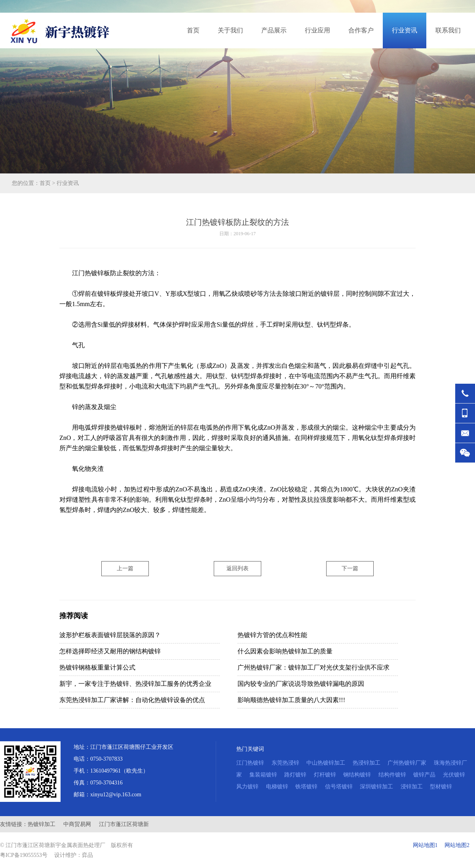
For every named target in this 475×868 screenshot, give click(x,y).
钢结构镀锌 (357, 775)
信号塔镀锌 (339, 787)
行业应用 (317, 30)
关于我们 (230, 30)
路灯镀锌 (295, 775)
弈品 (87, 855)
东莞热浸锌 (285, 763)
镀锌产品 (424, 775)
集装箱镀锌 (263, 775)
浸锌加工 (412, 787)
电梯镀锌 (277, 787)
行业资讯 (405, 30)
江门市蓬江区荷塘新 (124, 824)
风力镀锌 (247, 787)
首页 (193, 30)
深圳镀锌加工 (376, 787)
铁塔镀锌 (306, 787)
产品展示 (274, 30)
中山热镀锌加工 (326, 763)
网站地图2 (457, 845)
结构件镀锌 (392, 775)
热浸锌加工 (367, 763)
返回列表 (237, 568)
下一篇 (350, 568)
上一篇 (125, 568)
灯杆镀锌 (325, 775)
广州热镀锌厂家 (407, 763)
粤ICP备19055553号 (24, 855)
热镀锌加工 (42, 824)
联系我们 (448, 30)
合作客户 (361, 30)
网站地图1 (425, 845)
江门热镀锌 (250, 763)
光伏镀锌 (454, 775)
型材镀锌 (441, 787)
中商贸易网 (77, 824)
